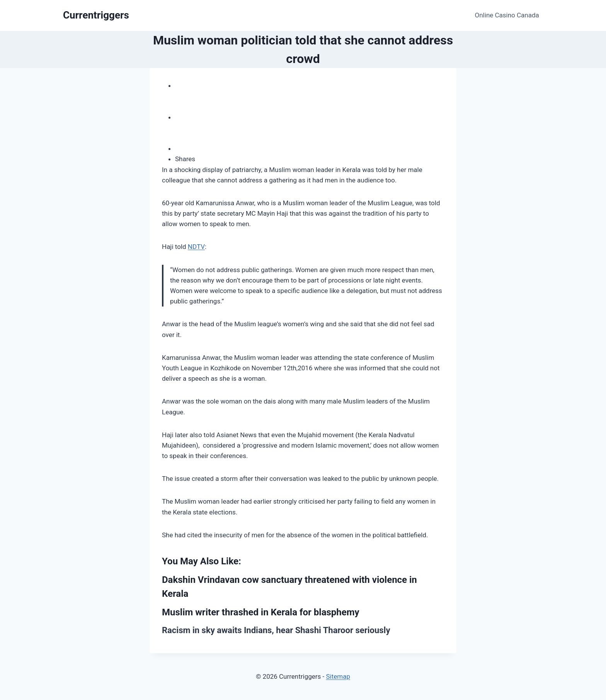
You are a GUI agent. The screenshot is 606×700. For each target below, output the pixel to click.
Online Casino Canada (507, 15)
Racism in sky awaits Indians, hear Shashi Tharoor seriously (276, 630)
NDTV (196, 247)
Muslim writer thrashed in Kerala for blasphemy (261, 612)
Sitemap (338, 676)
